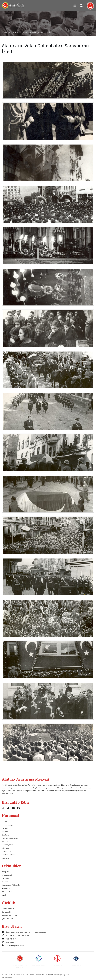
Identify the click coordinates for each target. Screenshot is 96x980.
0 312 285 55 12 (23, 936)
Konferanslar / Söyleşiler (11, 885)
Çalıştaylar (6, 878)
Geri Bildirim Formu (9, 855)
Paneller (5, 882)
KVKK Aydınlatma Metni (10, 915)
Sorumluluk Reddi (8, 912)
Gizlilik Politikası (8, 909)
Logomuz (5, 828)
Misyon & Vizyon (8, 825)
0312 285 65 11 (11, 936)
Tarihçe (5, 821)
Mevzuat (5, 831)
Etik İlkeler (6, 835)
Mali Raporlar (7, 852)
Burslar (4, 895)
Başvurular (6, 858)
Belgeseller (6, 888)
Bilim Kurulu (6, 848)
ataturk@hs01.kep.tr (16, 946)
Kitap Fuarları (7, 892)
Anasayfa (6, 32)
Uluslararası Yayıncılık (10, 838)
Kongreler (6, 872)
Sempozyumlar (7, 875)
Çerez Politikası (8, 919)
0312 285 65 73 (11, 939)
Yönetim (5, 842)
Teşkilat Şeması (8, 845)
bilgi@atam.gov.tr (12, 942)
